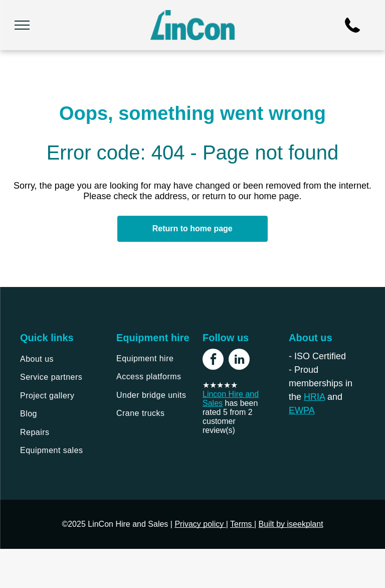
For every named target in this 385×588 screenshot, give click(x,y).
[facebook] (213, 360)
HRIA (314, 397)
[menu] (22, 25)
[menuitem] (61, 359)
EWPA (302, 410)
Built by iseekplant (291, 524)
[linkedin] (239, 360)
